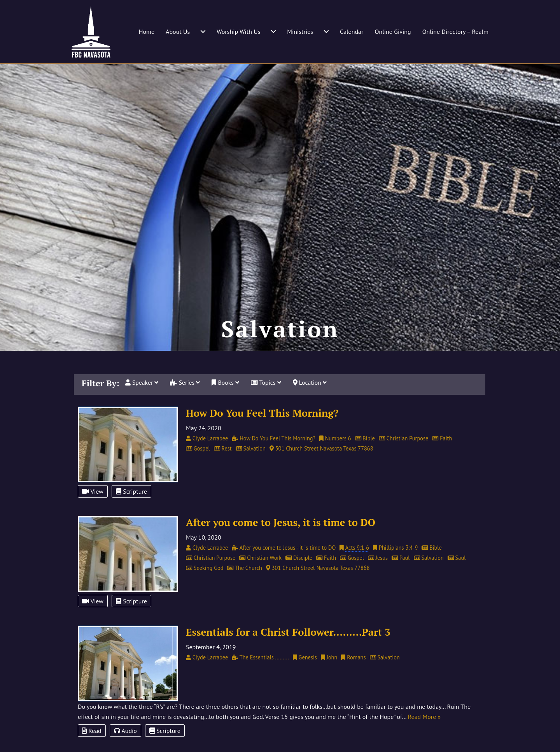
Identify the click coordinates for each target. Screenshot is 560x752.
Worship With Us (238, 32)
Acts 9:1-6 (357, 562)
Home (147, 32)
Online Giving (393, 32)
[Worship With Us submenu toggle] (273, 32)
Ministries (300, 32)
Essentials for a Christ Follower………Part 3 (288, 646)
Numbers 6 (338, 452)
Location (311, 397)
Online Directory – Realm (455, 32)
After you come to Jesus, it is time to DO (281, 536)
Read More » (424, 731)
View (93, 506)
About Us (178, 32)
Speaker (142, 397)
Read (92, 745)
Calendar (352, 32)
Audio (125, 745)
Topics (267, 397)
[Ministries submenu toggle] (326, 32)
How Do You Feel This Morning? (262, 427)
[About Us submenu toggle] (203, 32)
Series (186, 397)
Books (226, 397)
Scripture (131, 506)
